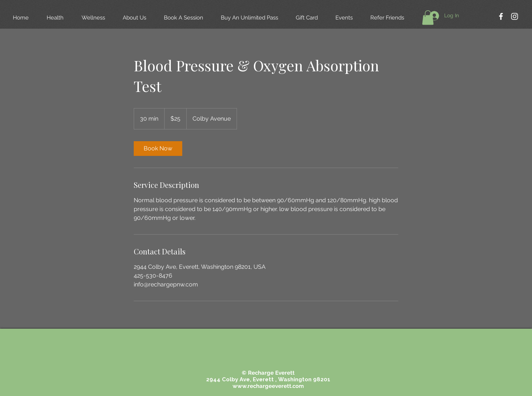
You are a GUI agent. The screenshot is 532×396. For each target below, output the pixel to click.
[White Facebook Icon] (501, 16)
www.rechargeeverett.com (268, 386)
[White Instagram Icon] (515, 16)
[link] (158, 149)
